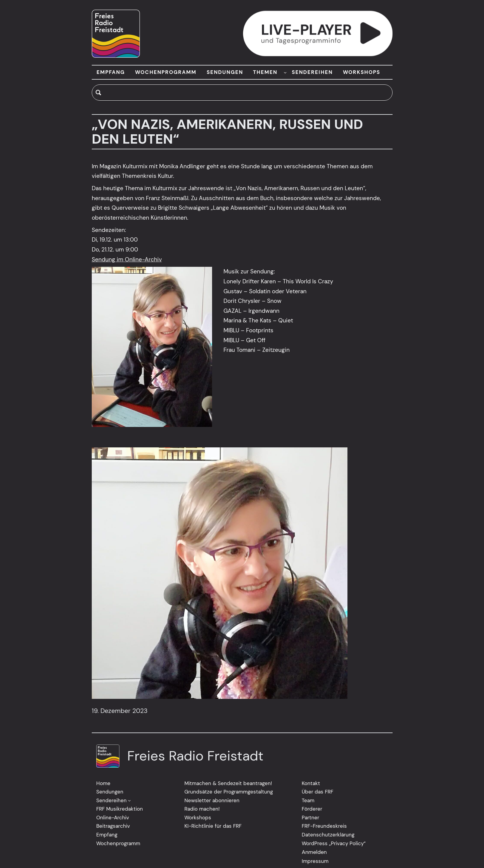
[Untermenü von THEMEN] (285, 72)
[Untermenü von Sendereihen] (129, 800)
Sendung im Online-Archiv (127, 259)
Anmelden (314, 852)
